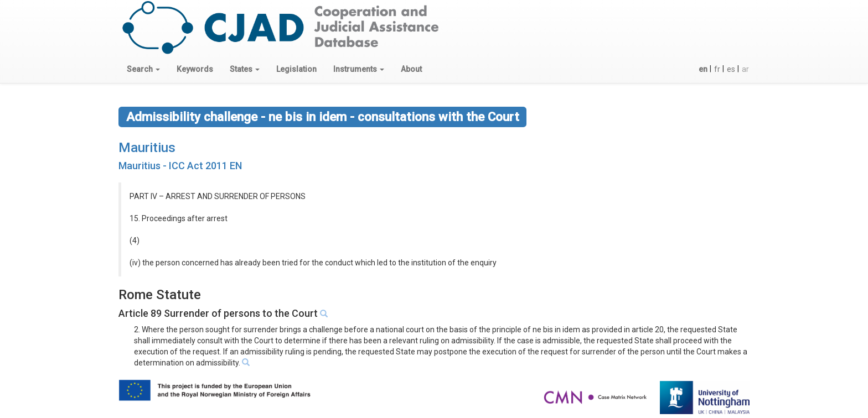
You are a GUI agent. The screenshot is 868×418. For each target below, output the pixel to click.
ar (745, 69)
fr (717, 69)
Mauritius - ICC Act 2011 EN (180, 166)
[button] (143, 69)
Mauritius (147, 148)
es (731, 69)
